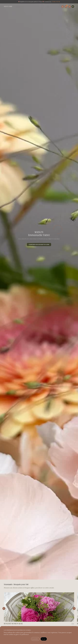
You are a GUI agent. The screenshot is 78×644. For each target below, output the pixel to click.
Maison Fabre (8, 7)
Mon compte (63, 7)
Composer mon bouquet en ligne (39, 245)
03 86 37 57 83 (56, 2)
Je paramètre (35, 639)
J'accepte (44, 639)
